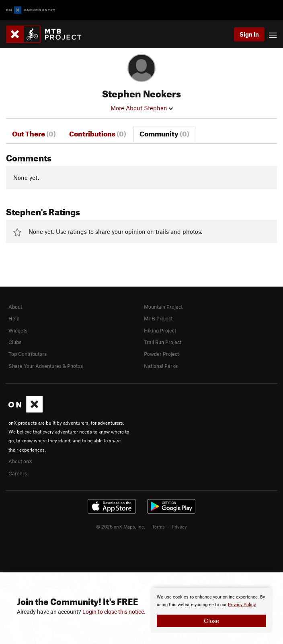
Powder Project (161, 354)
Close (211, 621)
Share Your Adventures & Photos (46, 366)
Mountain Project (163, 307)
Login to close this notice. (114, 612)
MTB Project (158, 318)
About (15, 307)
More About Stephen (142, 108)
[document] (211, 610)
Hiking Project (160, 330)
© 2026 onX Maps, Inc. (121, 526)
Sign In (249, 34)
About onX (21, 461)
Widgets (18, 330)
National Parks (161, 366)
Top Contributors (28, 354)
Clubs (15, 342)
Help (14, 318)
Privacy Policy (242, 605)
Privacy (179, 526)
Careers (18, 473)
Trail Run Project (163, 342)
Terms (158, 526)
